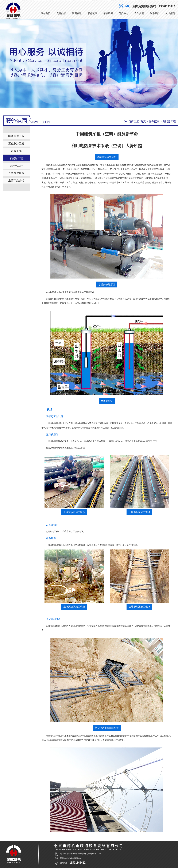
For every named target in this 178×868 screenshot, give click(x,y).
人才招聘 (170, 12)
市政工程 (16, 151)
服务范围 (92, 12)
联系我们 (155, 12)
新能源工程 (169, 121)
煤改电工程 (16, 166)
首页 (143, 121)
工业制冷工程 (16, 143)
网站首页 (46, 12)
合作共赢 (139, 12)
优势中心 (124, 12)
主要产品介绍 (16, 180)
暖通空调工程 (16, 136)
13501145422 (167, 5)
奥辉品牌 (61, 12)
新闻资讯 (77, 12)
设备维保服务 (16, 173)
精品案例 (108, 12)
